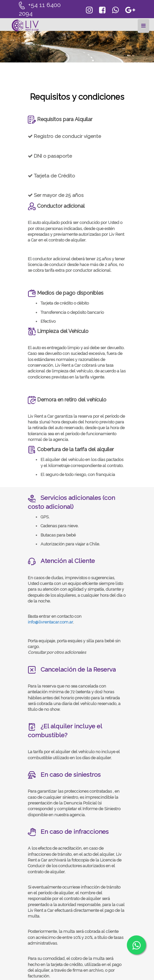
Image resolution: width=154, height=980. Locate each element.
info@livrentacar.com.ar (50, 622)
